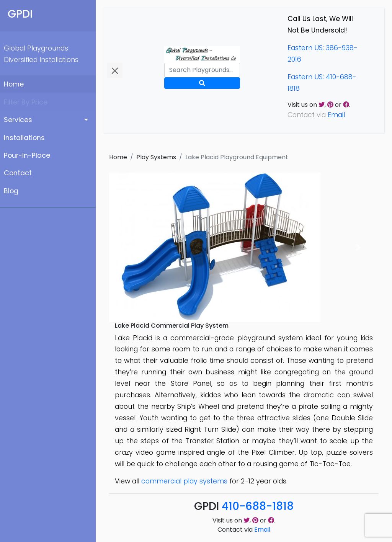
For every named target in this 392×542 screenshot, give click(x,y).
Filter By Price (26, 102)
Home (14, 84)
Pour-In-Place (27, 155)
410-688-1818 (258, 506)
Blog (11, 191)
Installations (24, 138)
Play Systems (156, 157)
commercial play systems (184, 481)
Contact (18, 173)
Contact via (244, 530)
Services (18, 120)
